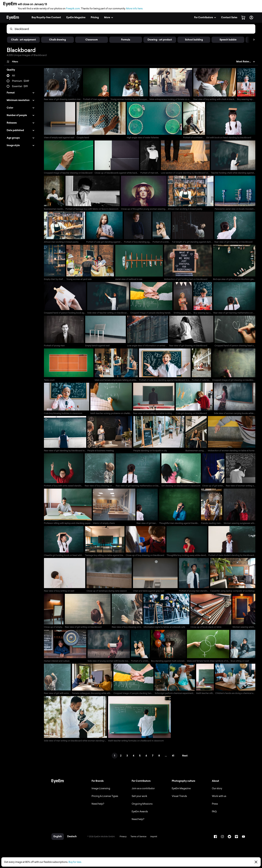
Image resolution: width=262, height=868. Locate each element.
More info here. (135, 9)
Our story (216, 792)
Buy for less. (75, 862)
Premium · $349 (21, 81)
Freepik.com (73, 9)
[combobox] (135, 29)
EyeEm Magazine (181, 792)
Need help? (97, 807)
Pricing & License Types (104, 799)
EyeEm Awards (139, 815)
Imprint (153, 840)
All (14, 76)
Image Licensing (100, 792)
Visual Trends (179, 799)
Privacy (122, 840)
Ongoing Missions (141, 807)
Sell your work (139, 799)
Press (214, 807)
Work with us (218, 799)
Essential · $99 (20, 86)
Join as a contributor (143, 792)
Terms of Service (138, 840)
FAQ (214, 815)
